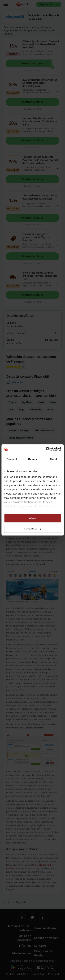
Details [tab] (33, 459)
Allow (33, 518)
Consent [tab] (12, 459)
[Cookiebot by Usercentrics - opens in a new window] (46, 449)
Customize (33, 528)
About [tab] (53, 459)
